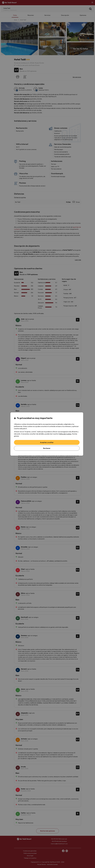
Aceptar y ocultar (47, 442)
